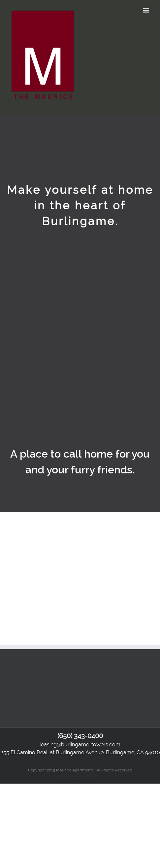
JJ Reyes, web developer (80, 776)
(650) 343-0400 (80, 736)
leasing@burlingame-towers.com (80, 745)
